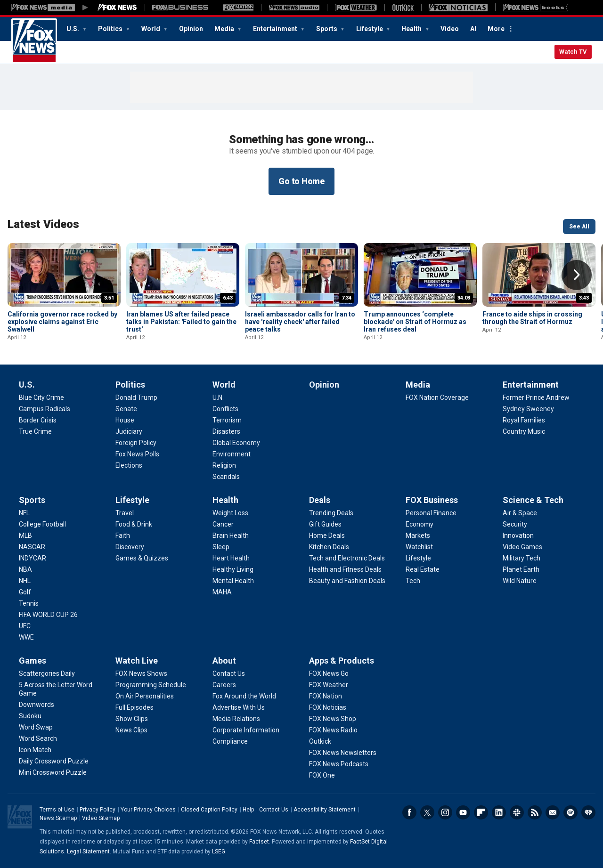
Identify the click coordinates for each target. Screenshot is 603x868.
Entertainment (276, 29)
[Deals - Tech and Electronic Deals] (347, 558)
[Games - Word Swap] (36, 727)
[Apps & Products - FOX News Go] (329, 673)
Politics (111, 29)
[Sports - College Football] (42, 524)
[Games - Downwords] (37, 705)
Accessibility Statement (325, 810)
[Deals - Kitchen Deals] (329, 547)
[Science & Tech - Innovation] (518, 535)
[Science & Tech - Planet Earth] (521, 569)
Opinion (191, 29)
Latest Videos (43, 224)
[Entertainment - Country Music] (524, 431)
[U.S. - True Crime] (35, 431)
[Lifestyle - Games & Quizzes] (142, 558)
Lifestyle (370, 29)
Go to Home (301, 181)
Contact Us (274, 810)
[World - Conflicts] (225, 409)
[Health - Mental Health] (233, 581)
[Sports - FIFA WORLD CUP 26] (48, 615)
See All (579, 227)
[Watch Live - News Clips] (131, 730)
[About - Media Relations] (236, 719)
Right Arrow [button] (577, 275)
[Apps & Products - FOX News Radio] (333, 730)
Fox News (34, 41)
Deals (320, 500)
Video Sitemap (101, 818)
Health (412, 29)
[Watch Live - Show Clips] (132, 719)
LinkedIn (499, 812)
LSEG (219, 852)
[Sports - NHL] (25, 581)
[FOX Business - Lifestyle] (418, 558)
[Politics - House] (125, 420)
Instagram (445, 812)
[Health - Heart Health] (231, 558)
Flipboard (481, 812)
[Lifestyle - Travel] (125, 513)
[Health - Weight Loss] (230, 513)
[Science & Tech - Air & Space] (520, 513)
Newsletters (553, 812)
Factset (259, 842)
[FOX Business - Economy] (420, 524)
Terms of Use (57, 810)
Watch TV (573, 52)
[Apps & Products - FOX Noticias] (328, 707)
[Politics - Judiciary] (129, 431)
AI (473, 29)
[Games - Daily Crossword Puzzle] (54, 761)
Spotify (570, 812)
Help (248, 810)
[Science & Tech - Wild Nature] (520, 581)
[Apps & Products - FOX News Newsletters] (343, 753)
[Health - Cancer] (223, 524)
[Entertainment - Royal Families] (524, 420)
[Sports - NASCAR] (32, 547)
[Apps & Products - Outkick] (320, 741)
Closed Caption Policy (209, 810)
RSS (535, 812)
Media (225, 29)
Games (33, 661)
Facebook (409, 812)
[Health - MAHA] (222, 592)
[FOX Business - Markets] (418, 535)
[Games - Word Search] (38, 738)
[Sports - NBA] (25, 569)
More (496, 29)
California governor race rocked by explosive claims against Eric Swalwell (62, 322)
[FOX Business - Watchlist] (419, 547)
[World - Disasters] (226, 431)
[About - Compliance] (230, 741)
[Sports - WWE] (26, 637)
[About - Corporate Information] (246, 730)
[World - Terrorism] (227, 420)
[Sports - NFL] (24, 513)
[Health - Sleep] (221, 547)
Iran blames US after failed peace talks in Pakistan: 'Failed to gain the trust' (181, 322)
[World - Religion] (224, 465)
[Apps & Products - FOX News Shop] (333, 719)
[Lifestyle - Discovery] (130, 547)
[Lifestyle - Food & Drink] (134, 524)
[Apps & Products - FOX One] (322, 775)
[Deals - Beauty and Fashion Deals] (347, 581)
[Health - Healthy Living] (233, 569)
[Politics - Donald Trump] (136, 397)
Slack (517, 812)
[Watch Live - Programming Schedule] (151, 685)
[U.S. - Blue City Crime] (41, 397)
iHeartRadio (588, 812)
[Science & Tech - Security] (515, 524)
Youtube (463, 812)
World (151, 29)
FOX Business (432, 500)
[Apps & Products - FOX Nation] (326, 696)
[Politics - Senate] (126, 409)
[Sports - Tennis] (29, 603)
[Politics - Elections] (129, 465)
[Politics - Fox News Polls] (137, 454)
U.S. (73, 29)
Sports (327, 29)
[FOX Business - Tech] (413, 581)
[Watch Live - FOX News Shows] (141, 673)
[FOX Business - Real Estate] (423, 569)
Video (450, 29)
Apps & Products (342, 661)
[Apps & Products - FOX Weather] (329, 685)
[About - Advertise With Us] (239, 707)
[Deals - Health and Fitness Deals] (345, 569)
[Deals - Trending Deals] (331, 513)
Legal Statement (88, 852)
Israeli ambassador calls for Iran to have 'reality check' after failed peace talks (300, 322)
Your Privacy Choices (148, 810)
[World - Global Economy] (236, 443)
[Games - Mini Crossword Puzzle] (53, 772)
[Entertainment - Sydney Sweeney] (528, 409)
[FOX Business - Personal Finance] (431, 513)
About (224, 661)
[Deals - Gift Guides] (325, 524)
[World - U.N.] (218, 397)
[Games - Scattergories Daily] (47, 673)
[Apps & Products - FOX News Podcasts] (339, 764)
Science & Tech (533, 500)
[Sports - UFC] (25, 626)
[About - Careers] (224, 685)
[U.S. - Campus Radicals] (45, 409)
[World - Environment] (232, 454)
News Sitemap (58, 818)
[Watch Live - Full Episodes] (134, 707)
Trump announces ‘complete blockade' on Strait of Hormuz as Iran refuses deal (415, 322)
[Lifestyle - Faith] (123, 535)
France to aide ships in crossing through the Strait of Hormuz (532, 318)
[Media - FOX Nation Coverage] (437, 397)
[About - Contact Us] (229, 673)
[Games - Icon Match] (35, 750)
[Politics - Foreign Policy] (136, 443)
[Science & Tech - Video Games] (522, 547)
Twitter (427, 812)
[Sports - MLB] (25, 535)
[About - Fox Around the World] (244, 696)
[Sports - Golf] (25, 592)
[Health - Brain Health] (231, 535)
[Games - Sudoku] (30, 716)
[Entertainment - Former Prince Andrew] (536, 397)
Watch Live (137, 661)
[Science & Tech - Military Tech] (522, 558)
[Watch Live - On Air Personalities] (145, 696)
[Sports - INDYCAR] (33, 558)
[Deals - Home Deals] (327, 535)
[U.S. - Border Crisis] (38, 420)
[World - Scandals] (226, 477)
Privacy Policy (98, 810)
